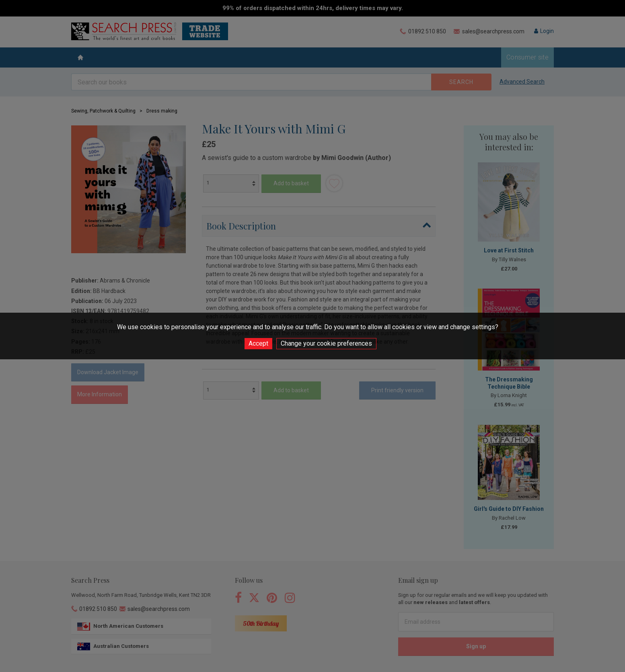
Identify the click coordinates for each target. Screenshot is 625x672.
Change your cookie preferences (326, 343)
